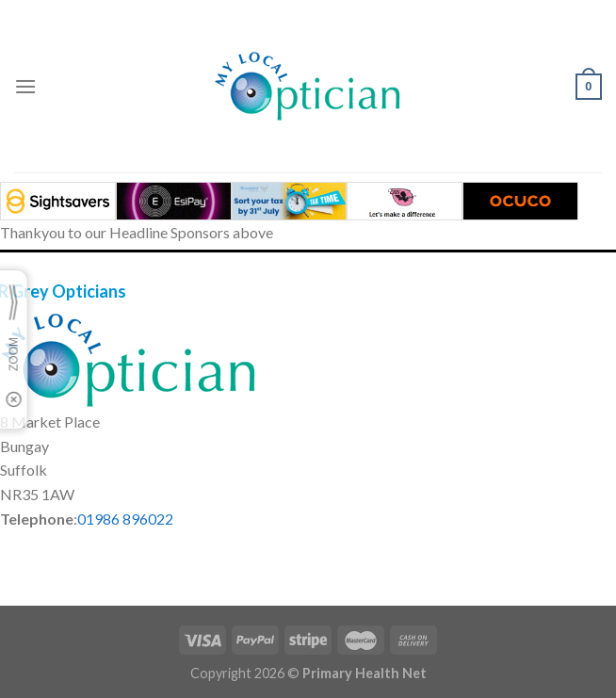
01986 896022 (125, 519)
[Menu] (25, 86)
